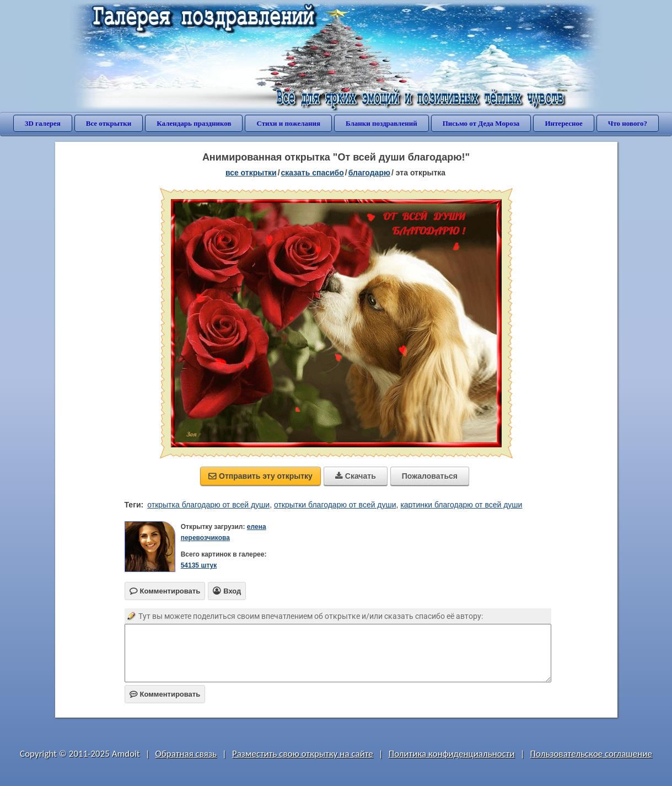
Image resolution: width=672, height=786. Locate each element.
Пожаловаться (430, 476)
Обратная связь (186, 754)
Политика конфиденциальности (452, 754)
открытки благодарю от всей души (335, 505)
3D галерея (43, 123)
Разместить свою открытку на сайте (303, 754)
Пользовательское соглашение (591, 754)
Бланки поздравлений (381, 123)
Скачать (356, 476)
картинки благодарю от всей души (461, 505)
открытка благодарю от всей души (208, 505)
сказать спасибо (313, 173)
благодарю (369, 173)
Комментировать (165, 694)
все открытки (251, 173)
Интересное (563, 123)
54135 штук (199, 565)
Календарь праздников (194, 123)
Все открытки (109, 123)
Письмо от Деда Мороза (481, 123)
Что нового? (628, 123)
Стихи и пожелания (288, 123)
